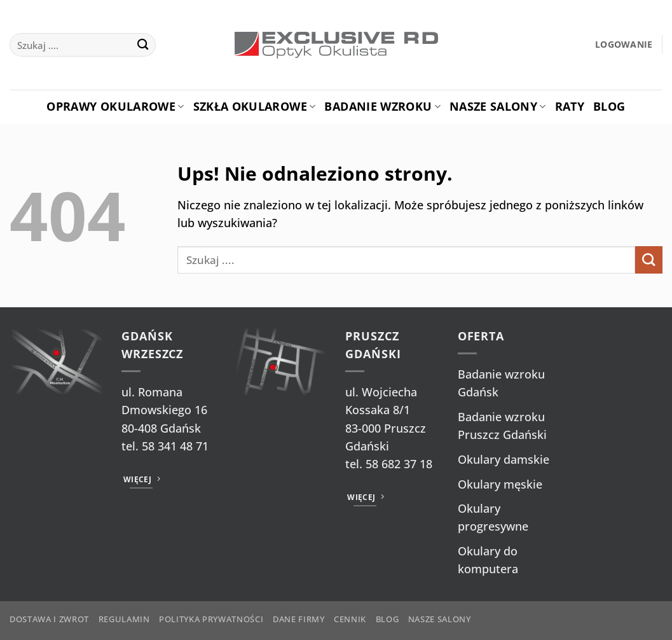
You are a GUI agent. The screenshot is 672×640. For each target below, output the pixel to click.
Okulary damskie (504, 459)
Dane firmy (299, 619)
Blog (609, 106)
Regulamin (124, 619)
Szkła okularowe (255, 106)
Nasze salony (498, 106)
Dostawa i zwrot (49, 619)
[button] (624, 45)
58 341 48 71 (175, 446)
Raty (570, 106)
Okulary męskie (500, 484)
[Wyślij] (143, 45)
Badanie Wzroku (382, 106)
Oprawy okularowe (115, 106)
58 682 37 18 (399, 464)
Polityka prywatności (211, 619)
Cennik (350, 619)
